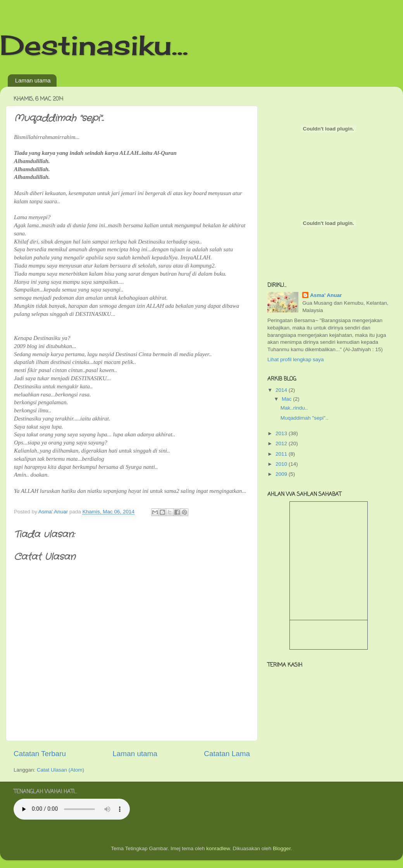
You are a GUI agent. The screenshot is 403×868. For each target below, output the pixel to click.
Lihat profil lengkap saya (296, 359)
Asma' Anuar (326, 295)
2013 (282, 433)
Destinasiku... (94, 45)
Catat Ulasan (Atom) (60, 770)
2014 (282, 390)
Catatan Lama (227, 754)
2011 (282, 454)
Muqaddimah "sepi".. (305, 418)
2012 (282, 443)
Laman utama (33, 80)
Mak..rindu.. (294, 408)
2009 (282, 474)
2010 (282, 464)
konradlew (218, 848)
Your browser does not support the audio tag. (72, 809)
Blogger (282, 848)
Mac (287, 399)
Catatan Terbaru (40, 754)
